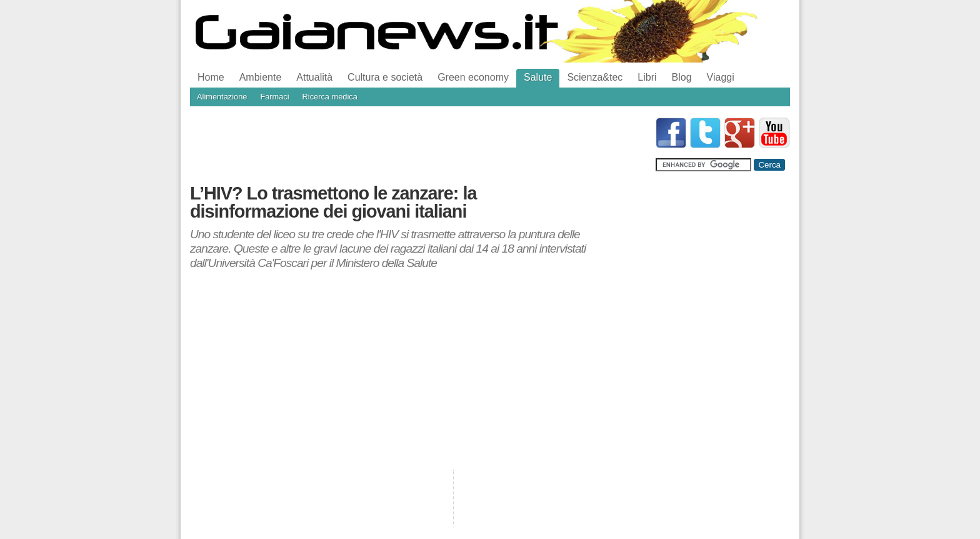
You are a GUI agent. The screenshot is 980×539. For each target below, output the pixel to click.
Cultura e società (385, 77)
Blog (682, 77)
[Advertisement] (417, 146)
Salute (538, 77)
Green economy (473, 77)
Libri (647, 77)
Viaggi (721, 77)
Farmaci (274, 97)
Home (211, 77)
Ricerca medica (330, 97)
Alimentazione (222, 97)
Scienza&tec (595, 77)
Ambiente (261, 77)
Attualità (314, 77)
